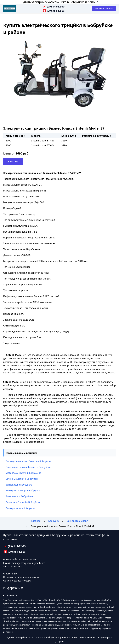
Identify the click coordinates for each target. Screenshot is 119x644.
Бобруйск (54, 521)
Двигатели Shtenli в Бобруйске (23, 502)
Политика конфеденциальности (21, 577)
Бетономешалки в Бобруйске (22, 479)
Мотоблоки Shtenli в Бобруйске (23, 473)
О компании (10, 574)
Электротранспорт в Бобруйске (23, 491)
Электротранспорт (77, 521)
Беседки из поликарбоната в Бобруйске (28, 467)
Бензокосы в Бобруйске (19, 485)
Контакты (12, 595)
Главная (36, 521)
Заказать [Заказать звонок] (13, 162)
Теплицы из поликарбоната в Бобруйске (28, 461)
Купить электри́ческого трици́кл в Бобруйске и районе (59, 2)
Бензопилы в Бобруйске (19, 496)
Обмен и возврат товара (17, 581)
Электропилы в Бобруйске (20, 508)
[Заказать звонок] (104, 9)
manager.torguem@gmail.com (28, 563)
